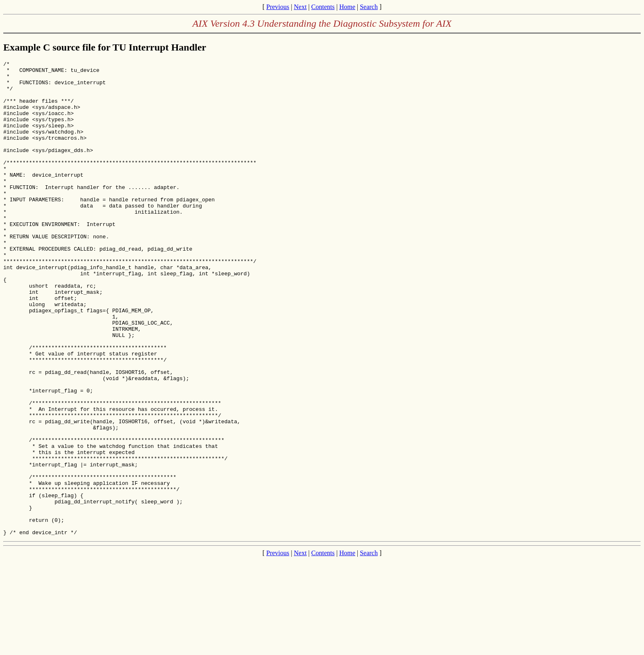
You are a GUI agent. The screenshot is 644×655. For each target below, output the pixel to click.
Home (347, 7)
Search (369, 7)
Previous (278, 7)
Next (300, 7)
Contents (323, 7)
